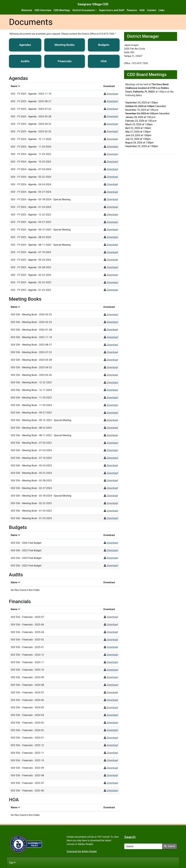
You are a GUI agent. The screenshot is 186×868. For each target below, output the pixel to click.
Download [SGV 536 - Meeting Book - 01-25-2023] (112, 511)
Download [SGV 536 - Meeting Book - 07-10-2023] (112, 458)
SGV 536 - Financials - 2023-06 (27, 791)
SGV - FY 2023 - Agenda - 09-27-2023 (31, 222)
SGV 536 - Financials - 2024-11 (27, 662)
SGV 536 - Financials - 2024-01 (27, 738)
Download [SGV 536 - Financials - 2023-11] (112, 753)
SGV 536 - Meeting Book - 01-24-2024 (31, 518)
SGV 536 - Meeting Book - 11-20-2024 (31, 405)
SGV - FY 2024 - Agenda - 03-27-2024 (31, 192)
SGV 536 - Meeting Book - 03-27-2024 (31, 488)
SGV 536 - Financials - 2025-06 (27, 625)
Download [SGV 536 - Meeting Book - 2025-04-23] (112, 367)
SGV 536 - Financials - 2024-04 (27, 715)
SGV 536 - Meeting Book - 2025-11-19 (31, 337)
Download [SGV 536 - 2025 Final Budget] (112, 550)
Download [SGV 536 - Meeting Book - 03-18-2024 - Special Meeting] (112, 496)
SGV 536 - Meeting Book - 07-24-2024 (31, 450)
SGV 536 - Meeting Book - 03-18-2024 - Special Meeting (41, 496)
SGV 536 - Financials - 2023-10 (27, 760)
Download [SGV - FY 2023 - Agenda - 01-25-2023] (112, 290)
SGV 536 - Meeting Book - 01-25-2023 (31, 511)
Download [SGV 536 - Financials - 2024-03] (112, 723)
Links (162, 10)
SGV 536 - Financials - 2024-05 (27, 708)
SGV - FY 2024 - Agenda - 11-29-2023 (31, 154)
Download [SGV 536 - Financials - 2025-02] (112, 640)
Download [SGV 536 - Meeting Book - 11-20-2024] (112, 405)
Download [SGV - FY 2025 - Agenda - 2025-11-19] (112, 94)
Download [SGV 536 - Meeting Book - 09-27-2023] (112, 413)
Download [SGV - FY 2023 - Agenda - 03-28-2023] (112, 267)
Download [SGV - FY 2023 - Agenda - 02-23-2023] (112, 275)
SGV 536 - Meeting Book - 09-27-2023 (31, 413)
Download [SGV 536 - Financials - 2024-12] (112, 655)
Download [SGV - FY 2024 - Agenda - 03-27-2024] (112, 192)
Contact (152, 10)
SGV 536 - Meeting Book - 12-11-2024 (31, 390)
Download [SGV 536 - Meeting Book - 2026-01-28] (112, 330)
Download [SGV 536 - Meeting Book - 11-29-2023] (112, 397)
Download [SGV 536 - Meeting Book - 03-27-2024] (112, 488)
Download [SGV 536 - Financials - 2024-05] (112, 708)
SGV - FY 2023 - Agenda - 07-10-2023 (31, 252)
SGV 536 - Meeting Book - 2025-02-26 (31, 375)
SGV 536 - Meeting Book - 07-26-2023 (31, 443)
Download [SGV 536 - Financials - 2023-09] (112, 768)
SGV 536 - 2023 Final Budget (26, 566)
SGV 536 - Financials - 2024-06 (27, 700)
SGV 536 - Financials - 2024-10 (27, 670)
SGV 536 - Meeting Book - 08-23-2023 (31, 428)
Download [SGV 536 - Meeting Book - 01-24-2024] (112, 518)
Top (12, 862)
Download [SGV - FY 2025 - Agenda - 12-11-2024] (112, 139)
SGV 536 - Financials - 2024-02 (27, 730)
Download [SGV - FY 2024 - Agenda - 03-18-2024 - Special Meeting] (112, 199)
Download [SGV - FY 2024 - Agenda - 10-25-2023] (112, 162)
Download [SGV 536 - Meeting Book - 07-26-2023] (112, 443)
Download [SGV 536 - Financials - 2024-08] (112, 685)
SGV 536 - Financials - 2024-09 (27, 677)
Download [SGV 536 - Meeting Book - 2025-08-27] (112, 345)
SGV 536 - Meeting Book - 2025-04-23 (31, 367)
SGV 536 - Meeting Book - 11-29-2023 (31, 398)
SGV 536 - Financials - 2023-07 (27, 783)
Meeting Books (65, 45)
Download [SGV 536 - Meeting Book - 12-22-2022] (112, 382)
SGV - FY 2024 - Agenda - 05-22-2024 (31, 177)
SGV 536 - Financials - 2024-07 (27, 693)
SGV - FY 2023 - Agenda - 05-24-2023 (31, 260)
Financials (65, 61)
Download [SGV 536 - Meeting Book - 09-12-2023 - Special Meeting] (112, 420)
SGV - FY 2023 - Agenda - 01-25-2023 (31, 290)
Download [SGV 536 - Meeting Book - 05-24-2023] (112, 465)
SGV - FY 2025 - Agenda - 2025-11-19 (31, 94)
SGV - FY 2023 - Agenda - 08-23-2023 (31, 237)
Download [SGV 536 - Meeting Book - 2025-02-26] (112, 375)
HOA (142, 10)
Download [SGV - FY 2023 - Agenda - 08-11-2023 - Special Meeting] (112, 245)
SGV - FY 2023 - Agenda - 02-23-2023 (31, 275)
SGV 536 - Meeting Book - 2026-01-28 (31, 330)
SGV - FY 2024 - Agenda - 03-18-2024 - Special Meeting (41, 199)
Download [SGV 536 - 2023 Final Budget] (112, 565)
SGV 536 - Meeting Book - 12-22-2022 (31, 382)
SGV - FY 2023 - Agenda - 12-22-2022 (31, 215)
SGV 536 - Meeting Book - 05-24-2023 (31, 466)
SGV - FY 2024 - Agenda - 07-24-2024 (31, 169)
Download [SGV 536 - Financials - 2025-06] (112, 624)
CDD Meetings (62, 10)
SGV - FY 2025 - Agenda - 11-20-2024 (31, 147)
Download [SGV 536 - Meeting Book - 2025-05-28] (112, 360)
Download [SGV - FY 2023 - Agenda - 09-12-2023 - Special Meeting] (112, 229)
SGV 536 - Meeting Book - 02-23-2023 (31, 503)
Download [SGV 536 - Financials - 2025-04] (112, 632)
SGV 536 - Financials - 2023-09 (27, 768)
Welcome (27, 10)
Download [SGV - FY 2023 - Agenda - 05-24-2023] (112, 260)
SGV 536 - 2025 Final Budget (26, 550)
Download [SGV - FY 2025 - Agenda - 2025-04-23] (112, 124)
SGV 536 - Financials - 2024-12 (27, 655)
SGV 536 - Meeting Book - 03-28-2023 (31, 481)
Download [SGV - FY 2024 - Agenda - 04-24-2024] (112, 184)
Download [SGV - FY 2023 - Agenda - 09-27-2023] (112, 222)
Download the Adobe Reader (82, 851)
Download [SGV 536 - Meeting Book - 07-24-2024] (112, 450)
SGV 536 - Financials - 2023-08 (27, 775)
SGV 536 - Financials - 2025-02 (27, 640)
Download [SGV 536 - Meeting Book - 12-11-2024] (112, 390)
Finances (132, 10)
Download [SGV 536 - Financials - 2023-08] (112, 775)
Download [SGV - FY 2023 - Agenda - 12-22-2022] (112, 214)
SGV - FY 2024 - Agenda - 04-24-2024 (31, 184)
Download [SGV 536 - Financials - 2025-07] (112, 617)
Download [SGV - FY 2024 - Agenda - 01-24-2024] (112, 207)
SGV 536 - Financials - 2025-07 (27, 617)
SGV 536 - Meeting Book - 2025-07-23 (31, 352)
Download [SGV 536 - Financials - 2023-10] (112, 760)
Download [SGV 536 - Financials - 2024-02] (112, 730)
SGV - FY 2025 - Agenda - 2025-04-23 (31, 124)
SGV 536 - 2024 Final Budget (26, 558)
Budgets (104, 45)
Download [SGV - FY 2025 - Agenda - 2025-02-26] (112, 131)
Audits (25, 61)
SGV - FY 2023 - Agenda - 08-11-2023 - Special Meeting (41, 245)
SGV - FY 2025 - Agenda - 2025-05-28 (31, 117)
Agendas (25, 45)
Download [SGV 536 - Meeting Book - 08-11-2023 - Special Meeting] (112, 435)
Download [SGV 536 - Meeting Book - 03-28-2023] (112, 480)
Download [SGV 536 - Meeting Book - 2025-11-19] (112, 337)
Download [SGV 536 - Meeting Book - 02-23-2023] (112, 503)
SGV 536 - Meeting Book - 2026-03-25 (31, 315)
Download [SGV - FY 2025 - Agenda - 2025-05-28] (112, 116)
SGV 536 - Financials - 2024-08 (27, 685)
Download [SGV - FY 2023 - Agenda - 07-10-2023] (112, 252)
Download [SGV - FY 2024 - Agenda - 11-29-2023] (112, 154)
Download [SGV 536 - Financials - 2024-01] (112, 738)
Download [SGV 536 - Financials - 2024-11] (112, 662)
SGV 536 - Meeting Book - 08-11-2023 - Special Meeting (41, 435)
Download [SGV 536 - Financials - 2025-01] (112, 647)
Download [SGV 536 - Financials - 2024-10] (112, 670)
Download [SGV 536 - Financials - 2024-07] (112, 692)
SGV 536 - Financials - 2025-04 (27, 632)
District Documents (84, 10)
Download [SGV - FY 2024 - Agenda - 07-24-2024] (112, 169)
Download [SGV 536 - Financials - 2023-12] (112, 745)
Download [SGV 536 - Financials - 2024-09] (112, 677)
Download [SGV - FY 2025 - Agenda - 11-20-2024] (112, 147)
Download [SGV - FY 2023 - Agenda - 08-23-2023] (112, 237)
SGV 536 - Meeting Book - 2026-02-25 (31, 322)
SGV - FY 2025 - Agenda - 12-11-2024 (31, 139)
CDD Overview (43, 10)
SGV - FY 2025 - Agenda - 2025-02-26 (31, 132)
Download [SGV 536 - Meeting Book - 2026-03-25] (112, 315)
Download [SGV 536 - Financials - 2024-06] (112, 700)
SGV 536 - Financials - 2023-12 (27, 745)
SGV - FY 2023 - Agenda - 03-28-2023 (31, 267)
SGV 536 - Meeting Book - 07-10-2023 (31, 458)
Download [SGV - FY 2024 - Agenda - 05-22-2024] (112, 177)
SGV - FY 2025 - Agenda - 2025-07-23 (31, 109)
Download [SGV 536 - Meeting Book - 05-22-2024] (112, 473)
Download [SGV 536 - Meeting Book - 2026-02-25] (112, 322)
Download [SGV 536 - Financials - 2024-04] (112, 715)
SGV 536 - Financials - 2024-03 (27, 723)
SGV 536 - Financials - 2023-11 (27, 753)
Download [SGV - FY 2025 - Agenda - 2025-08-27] (112, 101)
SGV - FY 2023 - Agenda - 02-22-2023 (31, 282)
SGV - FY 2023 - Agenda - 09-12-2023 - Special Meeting (41, 230)
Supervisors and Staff (112, 10)
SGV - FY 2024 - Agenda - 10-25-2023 (31, 162)
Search (170, 846)
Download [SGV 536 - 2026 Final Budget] (112, 543)
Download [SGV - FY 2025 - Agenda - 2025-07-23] (112, 109)
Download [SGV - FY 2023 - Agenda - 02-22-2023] (112, 282)
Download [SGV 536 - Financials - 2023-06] (112, 790)
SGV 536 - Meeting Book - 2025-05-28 (31, 360)
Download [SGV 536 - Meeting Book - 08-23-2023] (112, 428)
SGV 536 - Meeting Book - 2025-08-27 (31, 345)
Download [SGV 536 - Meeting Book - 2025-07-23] (112, 352)
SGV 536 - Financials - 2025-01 (27, 647)
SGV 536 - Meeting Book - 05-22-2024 (31, 473)
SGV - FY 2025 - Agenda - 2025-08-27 (31, 101)
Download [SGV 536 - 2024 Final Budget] (112, 558)
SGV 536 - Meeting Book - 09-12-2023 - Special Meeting (41, 420)
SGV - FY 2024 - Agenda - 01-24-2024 (31, 207)
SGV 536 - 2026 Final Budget (26, 543)
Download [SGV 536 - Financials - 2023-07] (112, 783)
